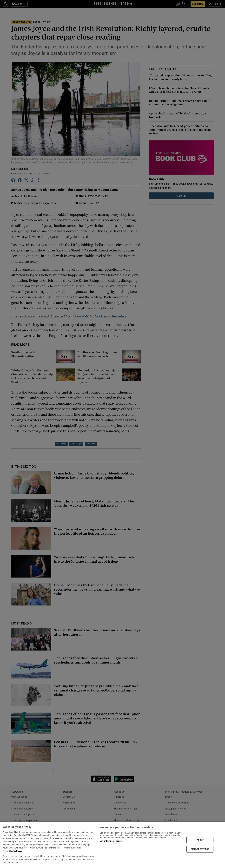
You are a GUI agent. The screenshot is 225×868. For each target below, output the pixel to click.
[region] (112, 845)
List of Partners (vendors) (112, 841)
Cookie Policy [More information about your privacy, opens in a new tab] (16, 851)
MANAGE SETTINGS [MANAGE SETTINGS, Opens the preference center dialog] (200, 849)
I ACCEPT (200, 840)
